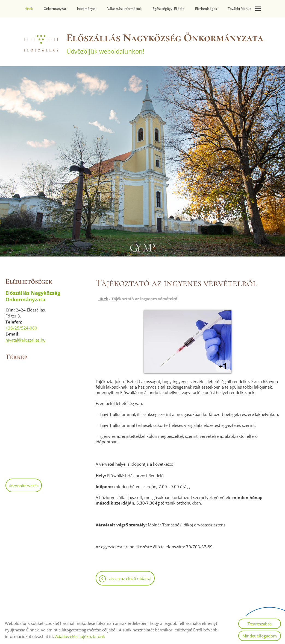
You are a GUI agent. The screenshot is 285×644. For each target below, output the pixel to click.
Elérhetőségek (206, 9)
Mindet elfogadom (260, 636)
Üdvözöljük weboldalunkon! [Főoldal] (165, 40)
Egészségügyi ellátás (168, 9)
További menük (244, 9)
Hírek (29, 9)
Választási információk (124, 9)
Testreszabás (260, 624)
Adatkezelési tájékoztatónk (80, 636)
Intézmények (87, 9)
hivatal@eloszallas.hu (26, 337)
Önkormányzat (55, 9)
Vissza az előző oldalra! (130, 576)
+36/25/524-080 (21, 325)
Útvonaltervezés (24, 483)
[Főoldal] (41, 40)
